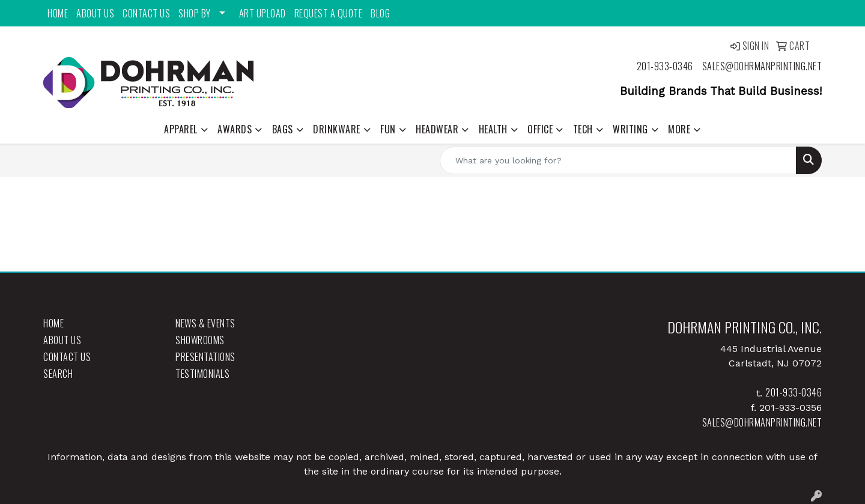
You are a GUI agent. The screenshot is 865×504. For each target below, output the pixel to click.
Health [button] (493, 129)
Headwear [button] (437, 129)
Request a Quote (329, 13)
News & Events (205, 323)
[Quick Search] (618, 160)
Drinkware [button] (337, 129)
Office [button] (540, 129)
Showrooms (200, 340)
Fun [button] (388, 129)
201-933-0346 (665, 66)
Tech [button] (583, 129)
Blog (380, 13)
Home (58, 13)
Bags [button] (283, 129)
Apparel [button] (181, 129)
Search (58, 374)
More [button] (679, 129)
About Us (95, 13)
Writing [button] (630, 129)
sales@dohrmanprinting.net (762, 66)
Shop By (195, 13)
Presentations (205, 357)
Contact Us (146, 13)
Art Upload (263, 13)
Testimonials (202, 374)
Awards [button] (235, 129)
